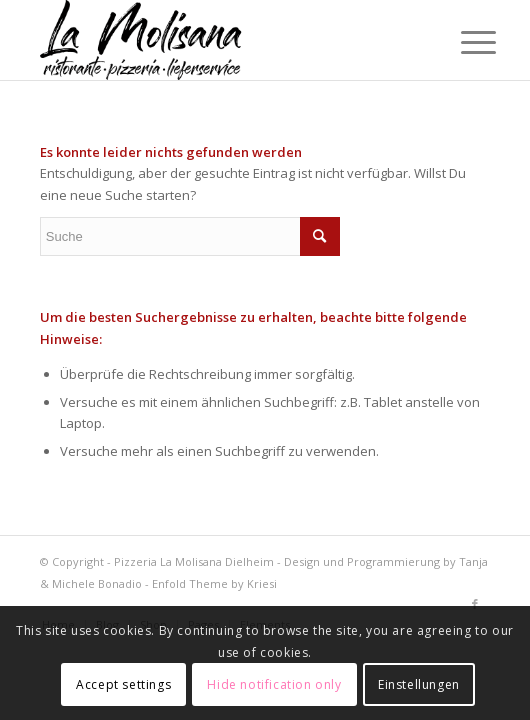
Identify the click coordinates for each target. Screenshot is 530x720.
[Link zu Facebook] (475, 604)
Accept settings (123, 684)
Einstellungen (419, 684)
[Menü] (463, 42)
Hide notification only (274, 684)
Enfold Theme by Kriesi (214, 583)
